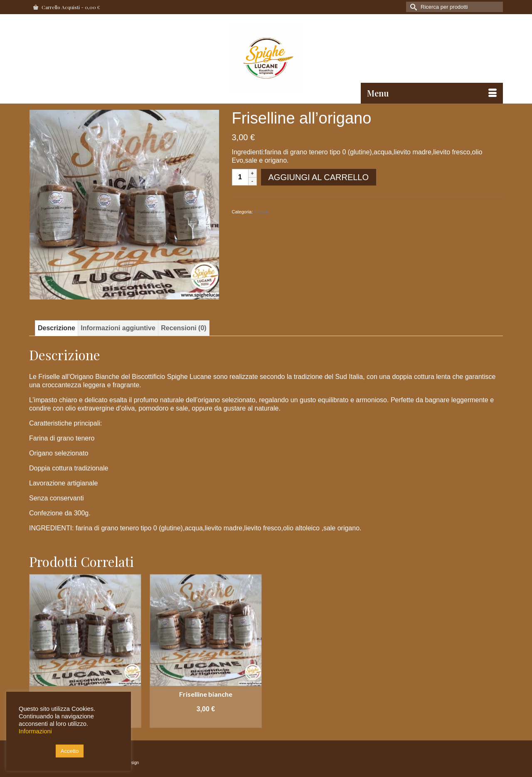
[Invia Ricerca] (412, 7)
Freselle (262, 212)
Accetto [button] (70, 751)
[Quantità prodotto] (240, 177)
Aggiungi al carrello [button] (206, 721)
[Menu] (432, 93)
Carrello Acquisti (67, 7)
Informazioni (35, 731)
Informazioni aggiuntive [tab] (118, 328)
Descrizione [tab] (57, 328)
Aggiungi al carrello (319, 177)
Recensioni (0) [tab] (183, 328)
